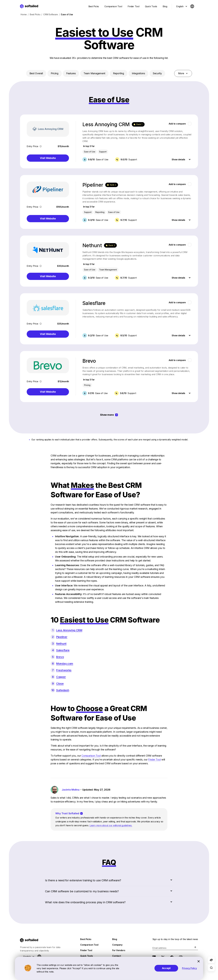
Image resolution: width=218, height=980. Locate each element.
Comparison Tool (91, 756)
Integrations (138, 73)
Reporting (119, 73)
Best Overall (36, 73)
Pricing (55, 73)
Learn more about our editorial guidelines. (111, 825)
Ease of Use (114, 212)
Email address (159, 948)
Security (157, 73)
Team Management (94, 73)
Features (71, 73)
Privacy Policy (189, 968)
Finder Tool (154, 760)
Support (103, 152)
